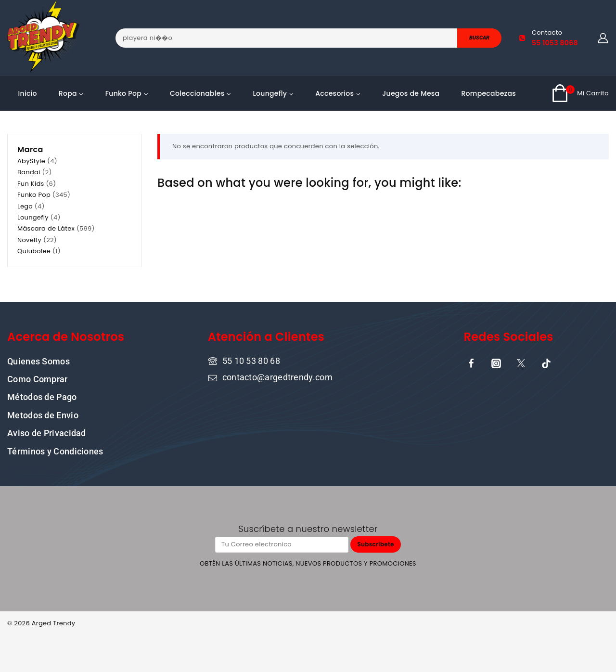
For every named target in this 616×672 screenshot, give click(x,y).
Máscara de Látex (46, 228)
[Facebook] (471, 363)
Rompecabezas (488, 93)
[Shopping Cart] (580, 93)
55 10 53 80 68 (251, 360)
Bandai (29, 172)
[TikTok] (546, 363)
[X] (521, 363)
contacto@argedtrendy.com (277, 377)
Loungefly (33, 217)
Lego (25, 206)
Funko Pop (34, 195)
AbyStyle (31, 161)
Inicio (28, 93)
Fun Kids (31, 184)
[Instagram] (496, 363)
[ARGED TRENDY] (43, 38)
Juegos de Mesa (411, 93)
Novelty (29, 240)
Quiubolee (34, 251)
